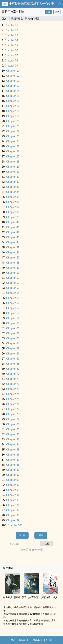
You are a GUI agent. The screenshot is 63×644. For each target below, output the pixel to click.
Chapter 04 (11, 40)
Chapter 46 (13, 253)
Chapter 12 (13, 81)
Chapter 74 (13, 394)
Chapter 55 (13, 298)
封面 (5, 4)
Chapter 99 (13, 520)
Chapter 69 (13, 369)
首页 (13, 640)
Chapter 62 (13, 333)
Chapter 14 (13, 91)
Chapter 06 (11, 50)
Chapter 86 (13, 455)
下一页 (22, 535)
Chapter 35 (13, 197)
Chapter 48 (13, 263)
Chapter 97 (13, 510)
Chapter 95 (13, 500)
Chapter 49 (13, 268)
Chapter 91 (13, 480)
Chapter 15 (13, 96)
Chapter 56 (13, 303)
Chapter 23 (13, 136)
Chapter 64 (13, 343)
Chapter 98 (13, 515)
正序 (48, 12)
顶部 (49, 640)
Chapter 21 (13, 126)
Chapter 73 (13, 389)
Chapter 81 (13, 429)
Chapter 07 (11, 55)
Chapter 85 (13, 450)
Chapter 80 (13, 424)
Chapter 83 (13, 439)
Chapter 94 (13, 495)
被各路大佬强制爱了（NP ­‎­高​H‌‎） (20, 597)
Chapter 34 (13, 192)
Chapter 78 (13, 414)
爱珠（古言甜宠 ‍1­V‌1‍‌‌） (34, 597)
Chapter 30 (13, 172)
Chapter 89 (13, 470)
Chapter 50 (13, 273)
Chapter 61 (13, 328)
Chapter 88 (13, 465)
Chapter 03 (11, 35)
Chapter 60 (13, 323)
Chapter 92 (13, 485)
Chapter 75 (13, 399)
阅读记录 (24, 640)
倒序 (57, 12)
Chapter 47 (13, 258)
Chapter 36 (13, 202)
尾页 (41, 535)
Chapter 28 (13, 162)
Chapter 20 (13, 121)
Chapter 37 (13, 207)
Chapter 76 (13, 404)
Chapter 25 (13, 146)
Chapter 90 (13, 475)
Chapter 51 (13, 278)
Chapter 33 (13, 187)
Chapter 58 (13, 313)
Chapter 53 (13, 288)
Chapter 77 (13, 409)
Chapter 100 (15, 525)
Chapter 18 (13, 111)
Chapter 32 (13, 182)
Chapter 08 (11, 61)
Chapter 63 (13, 338)
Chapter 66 (13, 354)
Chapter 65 (13, 349)
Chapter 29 (13, 167)
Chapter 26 (13, 151)
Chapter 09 (11, 66)
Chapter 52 (13, 283)
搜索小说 (37, 640)
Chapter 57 (13, 308)
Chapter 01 (11, 25)
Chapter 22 (13, 131)
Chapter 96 (13, 505)
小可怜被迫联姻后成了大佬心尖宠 (32, 4)
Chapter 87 (13, 460)
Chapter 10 (13, 71)
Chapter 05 (11, 45)
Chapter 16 (13, 101)
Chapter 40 (13, 222)
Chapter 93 (13, 490)
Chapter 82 (13, 434)
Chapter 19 (13, 116)
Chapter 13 (13, 86)
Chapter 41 (13, 227)
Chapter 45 (13, 247)
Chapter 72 (13, 384)
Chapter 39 (13, 217)
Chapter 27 (13, 157)
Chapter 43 (13, 237)
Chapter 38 (13, 212)
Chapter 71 (13, 379)
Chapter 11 (13, 76)
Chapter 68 (13, 364)
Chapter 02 (11, 30)
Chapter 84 (13, 445)
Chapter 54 (13, 293)
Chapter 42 (13, 232)
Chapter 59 (13, 318)
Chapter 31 (13, 177)
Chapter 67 (13, 359)
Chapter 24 (13, 141)
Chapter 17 (13, 106)
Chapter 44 (13, 242)
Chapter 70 (13, 374)
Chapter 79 (13, 419)
